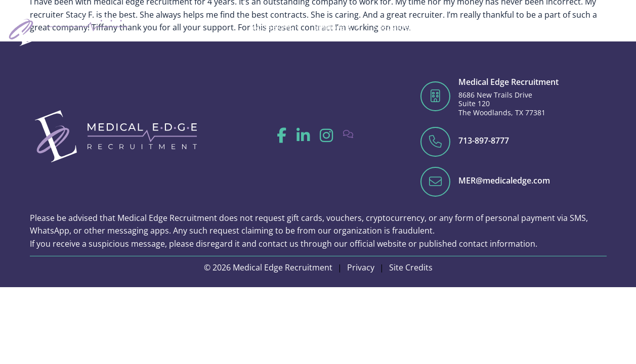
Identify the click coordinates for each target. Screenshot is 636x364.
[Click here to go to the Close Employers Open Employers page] (358, 27)
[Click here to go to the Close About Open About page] (463, 27)
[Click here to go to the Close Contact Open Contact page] (619, 27)
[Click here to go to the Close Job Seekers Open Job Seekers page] (298, 27)
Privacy (361, 267)
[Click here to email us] (435, 182)
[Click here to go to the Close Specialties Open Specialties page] (419, 27)
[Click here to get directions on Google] (435, 96)
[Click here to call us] (435, 142)
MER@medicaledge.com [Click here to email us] (504, 180)
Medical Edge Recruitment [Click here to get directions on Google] (508, 82)
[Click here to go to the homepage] (68, 27)
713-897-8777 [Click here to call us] (484, 141)
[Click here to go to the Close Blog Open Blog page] (501, 27)
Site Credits (411, 267)
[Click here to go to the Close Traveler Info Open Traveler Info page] (568, 27)
